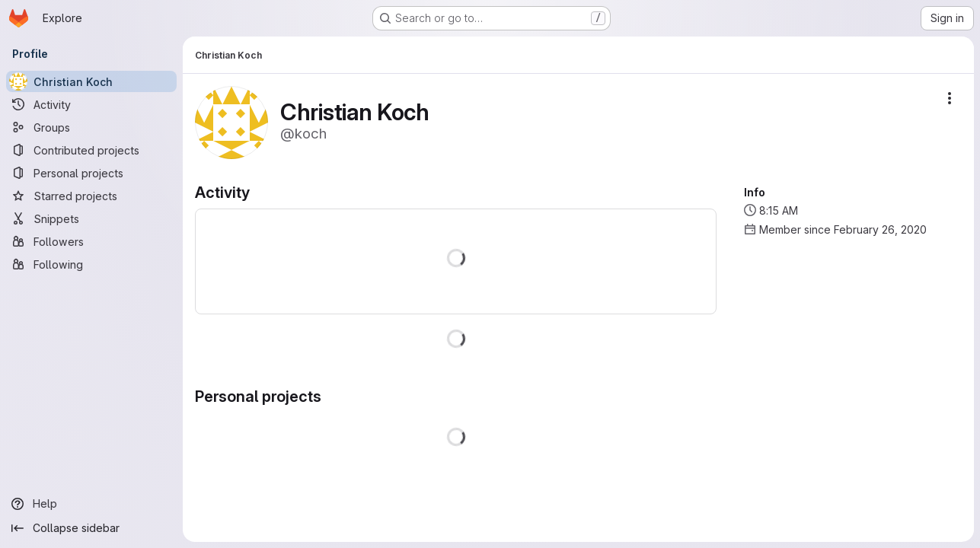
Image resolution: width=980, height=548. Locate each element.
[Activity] (91, 104)
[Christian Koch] (91, 81)
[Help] (91, 504)
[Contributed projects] (91, 150)
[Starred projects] (91, 196)
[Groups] (91, 127)
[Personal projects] (91, 173)
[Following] (91, 264)
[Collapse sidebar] (91, 528)
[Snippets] (91, 218)
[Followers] (91, 241)
